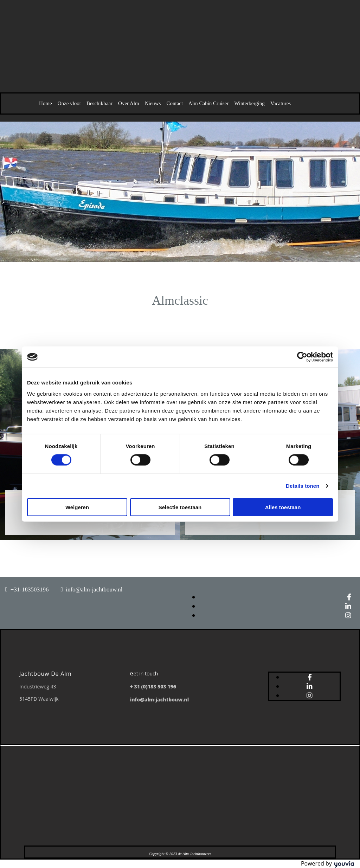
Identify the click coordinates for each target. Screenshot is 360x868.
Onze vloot (69, 103)
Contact (175, 103)
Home (46, 103)
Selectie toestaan (180, 507)
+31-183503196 (30, 590)
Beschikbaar (99, 103)
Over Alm (129, 103)
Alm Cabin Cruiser (208, 103)
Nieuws (153, 103)
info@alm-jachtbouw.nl (94, 590)
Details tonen (303, 486)
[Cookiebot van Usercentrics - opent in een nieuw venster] (302, 357)
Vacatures (281, 103)
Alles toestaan (283, 507)
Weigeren (77, 507)
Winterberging (249, 103)
